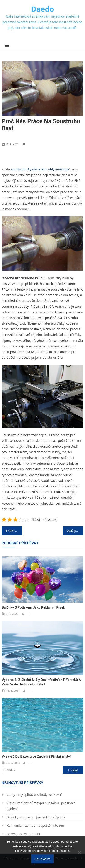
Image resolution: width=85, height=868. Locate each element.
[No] (79, 852)
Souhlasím (43, 859)
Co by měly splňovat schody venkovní (34, 795)
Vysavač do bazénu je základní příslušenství (36, 756)
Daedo (43, 9)
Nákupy (9, 136)
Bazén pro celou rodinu (24, 834)
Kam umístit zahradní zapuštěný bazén (35, 825)
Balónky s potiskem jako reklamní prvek (33, 607)
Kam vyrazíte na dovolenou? (15, 531)
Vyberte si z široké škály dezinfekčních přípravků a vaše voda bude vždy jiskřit (41, 682)
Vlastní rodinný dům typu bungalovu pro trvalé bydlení (41, 806)
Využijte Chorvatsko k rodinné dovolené (75, 531)
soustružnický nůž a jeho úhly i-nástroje (40, 169)
